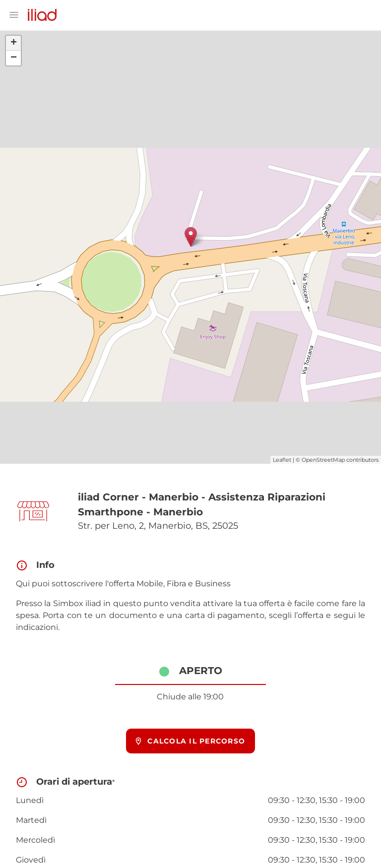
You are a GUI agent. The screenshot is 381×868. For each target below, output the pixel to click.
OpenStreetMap (323, 460)
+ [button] (14, 43)
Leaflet (282, 460)
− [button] (14, 58)
